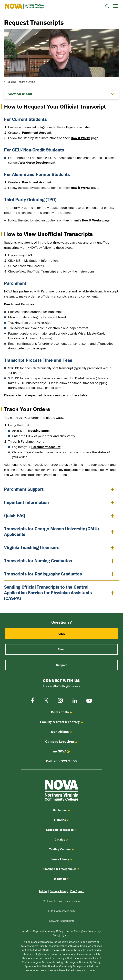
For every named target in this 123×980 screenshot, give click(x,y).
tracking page (38, 430)
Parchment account (46, 447)
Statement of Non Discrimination (61, 901)
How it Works (81, 138)
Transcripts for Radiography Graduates (43, 574)
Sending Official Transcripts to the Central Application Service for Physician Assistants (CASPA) (48, 593)
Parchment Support (24, 489)
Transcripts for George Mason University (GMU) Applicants (51, 531)
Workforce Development (37, 162)
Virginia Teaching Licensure (32, 547)
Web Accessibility (65, 911)
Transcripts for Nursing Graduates (38, 561)
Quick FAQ (15, 515)
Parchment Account (37, 132)
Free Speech (77, 891)
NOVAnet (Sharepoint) (62, 921)
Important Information (26, 502)
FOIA (51, 911)
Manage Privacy (59, 891)
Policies (43, 891)
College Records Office (21, 82)
